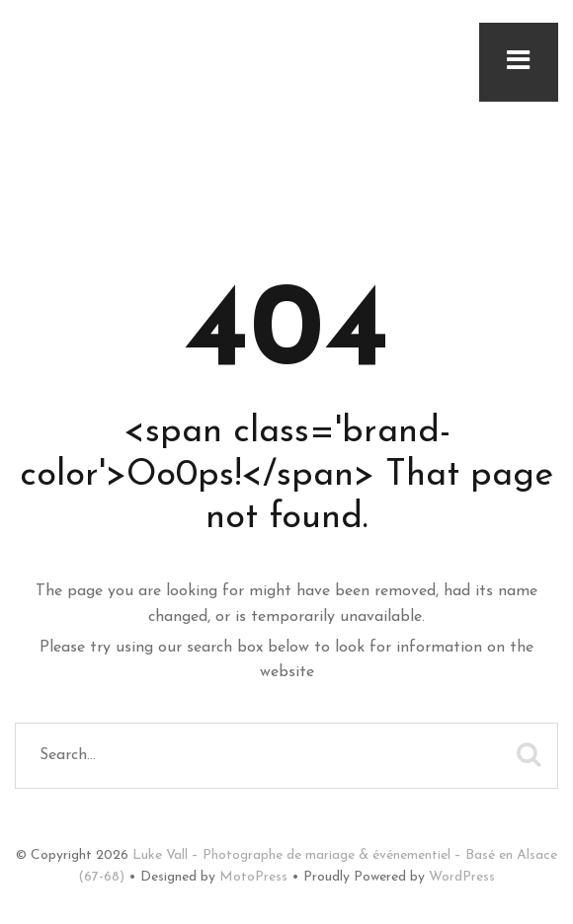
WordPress (462, 877)
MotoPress (253, 877)
